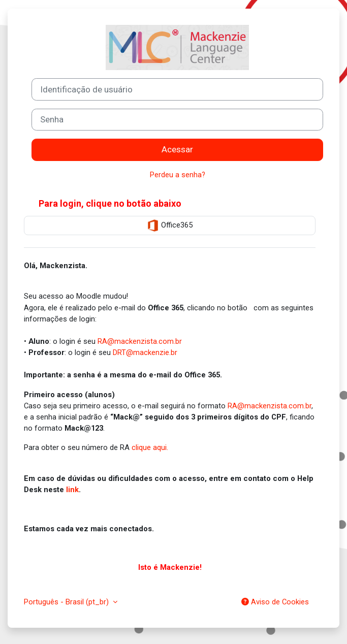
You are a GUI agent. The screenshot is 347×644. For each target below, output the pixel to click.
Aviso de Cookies (275, 602)
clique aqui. (150, 447)
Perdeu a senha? (178, 175)
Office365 (170, 226)
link (72, 490)
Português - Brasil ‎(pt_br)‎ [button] (67, 602)
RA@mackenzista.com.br (140, 341)
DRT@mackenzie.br (145, 352)
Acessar (177, 149)
